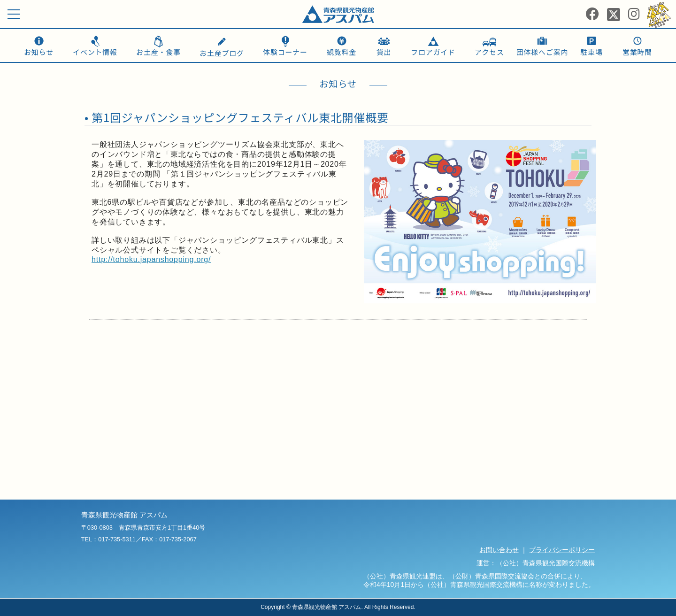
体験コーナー (285, 52)
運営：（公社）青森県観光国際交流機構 (536, 563)
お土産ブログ (222, 48)
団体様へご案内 (542, 52)
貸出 (384, 52)
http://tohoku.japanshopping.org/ (151, 259)
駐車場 (591, 52)
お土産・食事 (158, 52)
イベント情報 (95, 52)
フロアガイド (433, 52)
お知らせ (39, 52)
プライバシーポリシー (562, 550)
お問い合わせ (499, 550)
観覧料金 (342, 52)
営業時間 (637, 52)
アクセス (489, 52)
